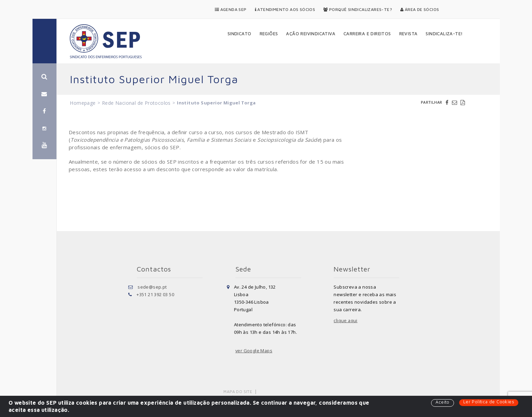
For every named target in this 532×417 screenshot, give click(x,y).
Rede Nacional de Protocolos (136, 103)
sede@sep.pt (152, 287)
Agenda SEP (231, 9)
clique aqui (346, 320)
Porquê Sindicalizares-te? (358, 9)
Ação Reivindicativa (311, 34)
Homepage (83, 103)
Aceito (442, 402)
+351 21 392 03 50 (155, 294)
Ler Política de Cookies (489, 402)
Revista (408, 34)
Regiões (269, 34)
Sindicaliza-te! (444, 34)
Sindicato (239, 34)
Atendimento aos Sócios (285, 9)
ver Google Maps (254, 351)
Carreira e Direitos (367, 34)
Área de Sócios (420, 9)
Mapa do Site (238, 391)
